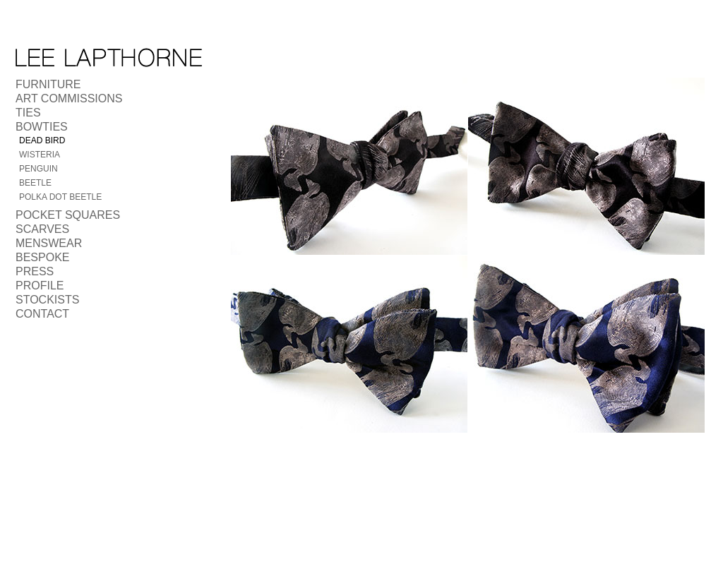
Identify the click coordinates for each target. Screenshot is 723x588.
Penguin (38, 169)
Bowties (42, 127)
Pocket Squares (68, 215)
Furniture (48, 84)
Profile (40, 286)
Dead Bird (42, 140)
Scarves (42, 229)
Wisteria (40, 155)
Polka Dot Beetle (60, 197)
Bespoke (42, 257)
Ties (28, 113)
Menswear (49, 243)
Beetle (35, 183)
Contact (42, 314)
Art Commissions (69, 98)
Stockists (47, 300)
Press (35, 271)
